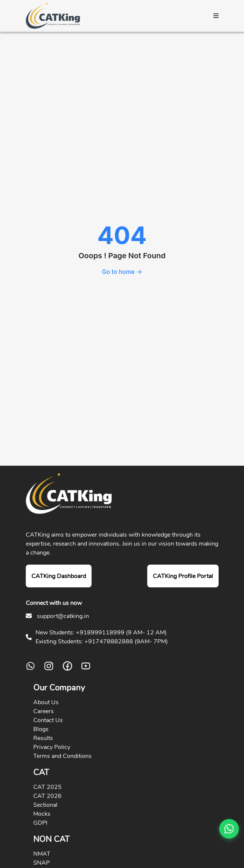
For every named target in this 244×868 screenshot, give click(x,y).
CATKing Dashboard (59, 576)
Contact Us (48, 720)
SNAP (41, 863)
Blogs (41, 729)
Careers (44, 711)
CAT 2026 (47, 796)
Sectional (45, 805)
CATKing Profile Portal (183, 576)
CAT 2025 (47, 787)
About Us (46, 702)
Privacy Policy (52, 747)
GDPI (40, 823)
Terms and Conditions (62, 756)
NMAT (42, 854)
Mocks (42, 814)
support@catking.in (63, 616)
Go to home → (122, 272)
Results (43, 738)
